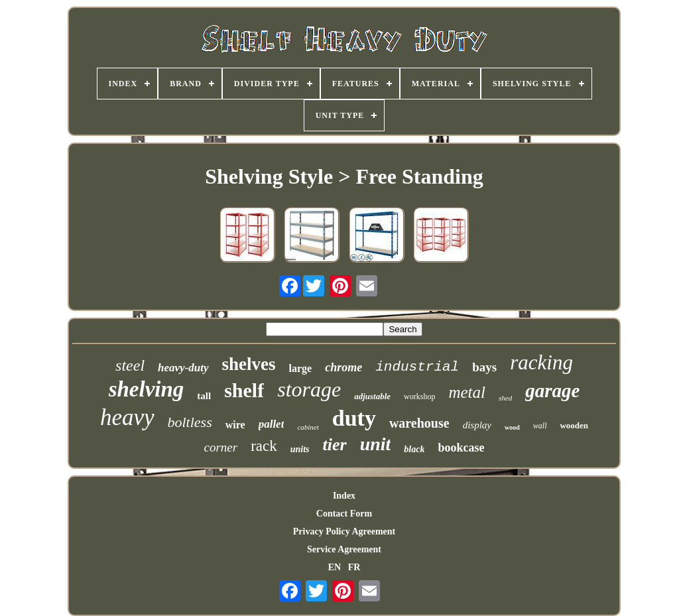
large (301, 368)
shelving (147, 389)
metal (467, 392)
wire (235, 425)
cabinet (308, 427)
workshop (419, 397)
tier (335, 445)
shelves (249, 364)
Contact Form (344, 514)
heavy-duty (183, 368)
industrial (417, 367)
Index (344, 496)
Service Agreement (344, 549)
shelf (244, 390)
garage (552, 391)
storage (309, 389)
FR (354, 567)
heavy (127, 417)
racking (541, 362)
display (477, 425)
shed (505, 398)
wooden (574, 425)
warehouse (419, 423)
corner (221, 447)
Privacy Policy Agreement (344, 531)
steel (130, 365)
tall (204, 396)
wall (540, 426)
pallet (272, 424)
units (300, 449)
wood (512, 427)
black (414, 449)
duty (354, 418)
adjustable (372, 396)
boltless (190, 422)
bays (484, 367)
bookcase (461, 448)
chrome (343, 367)
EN (335, 567)
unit (376, 444)
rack (264, 446)
